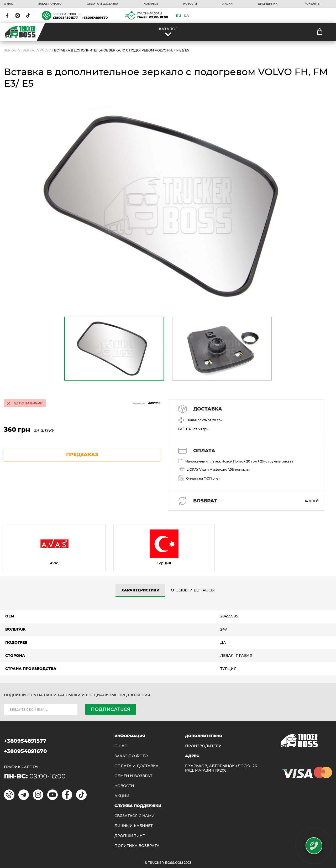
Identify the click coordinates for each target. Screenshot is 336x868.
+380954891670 (95, 18)
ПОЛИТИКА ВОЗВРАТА (137, 846)
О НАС (8, 4)
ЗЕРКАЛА (12, 50)
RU (178, 15)
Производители (203, 746)
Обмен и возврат (133, 776)
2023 (188, 863)
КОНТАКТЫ (312, 4)
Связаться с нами (135, 816)
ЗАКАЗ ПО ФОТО (50, 4)
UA (186, 15)
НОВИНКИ (151, 4)
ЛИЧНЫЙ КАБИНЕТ (133, 826)
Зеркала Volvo (37, 50)
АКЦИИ (227, 4)
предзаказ (82, 455)
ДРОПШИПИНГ (269, 4)
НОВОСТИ (190, 4)
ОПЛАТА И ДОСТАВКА (103, 4)
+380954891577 (65, 18)
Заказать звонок (67, 14)
